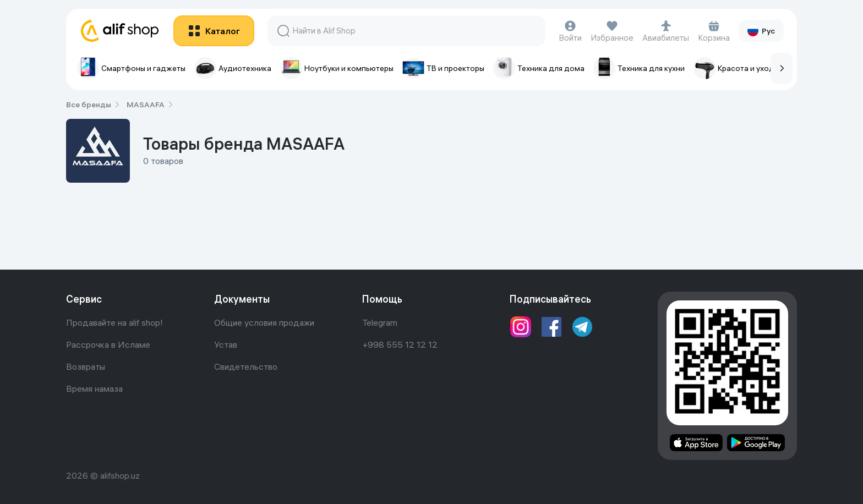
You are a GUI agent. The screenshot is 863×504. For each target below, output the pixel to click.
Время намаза (94, 388)
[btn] (214, 31)
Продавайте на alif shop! (114, 322)
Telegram (380, 322)
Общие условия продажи (264, 322)
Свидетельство (246, 366)
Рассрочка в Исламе (108, 344)
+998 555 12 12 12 (400, 344)
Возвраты (86, 366)
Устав (226, 344)
